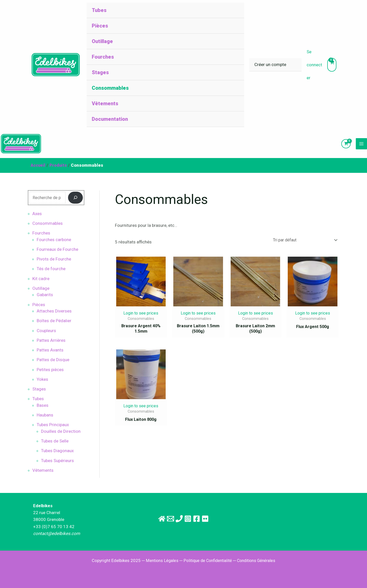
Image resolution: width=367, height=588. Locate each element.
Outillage (102, 41)
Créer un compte (270, 64)
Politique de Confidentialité (207, 560)
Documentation (110, 119)
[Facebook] (205, 519)
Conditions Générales (258, 560)
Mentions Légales (159, 560)
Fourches (103, 57)
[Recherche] (75, 202)
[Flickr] (219, 519)
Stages (100, 72)
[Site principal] (148, 519)
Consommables (110, 88)
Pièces (100, 26)
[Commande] (302, 244)
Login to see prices (141, 318)
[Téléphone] (176, 519)
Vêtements (105, 103)
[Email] (162, 519)
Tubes (99, 10)
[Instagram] (191, 519)
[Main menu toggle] (361, 146)
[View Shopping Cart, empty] (332, 65)
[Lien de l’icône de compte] (314, 65)
